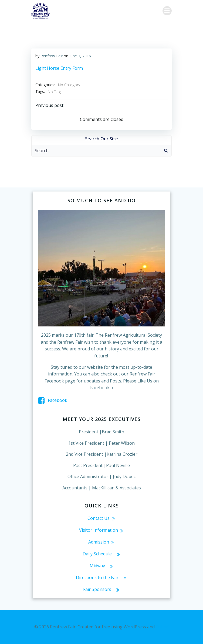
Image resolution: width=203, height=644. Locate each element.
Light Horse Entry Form (59, 68)
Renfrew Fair (52, 56)
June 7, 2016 (80, 56)
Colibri (162, 627)
